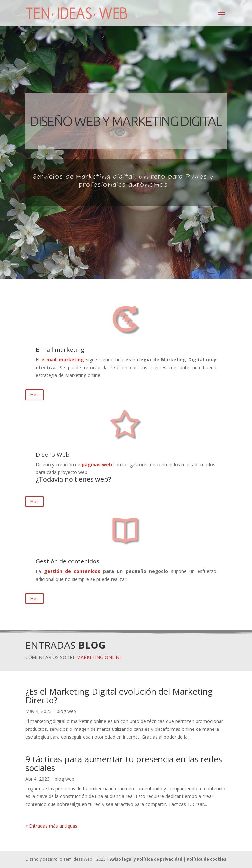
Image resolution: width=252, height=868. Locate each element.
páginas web (97, 465)
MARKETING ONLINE (99, 657)
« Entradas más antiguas (51, 826)
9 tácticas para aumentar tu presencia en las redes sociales (124, 763)
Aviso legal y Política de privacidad (146, 859)
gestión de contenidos (72, 571)
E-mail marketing (60, 349)
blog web (66, 711)
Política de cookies (207, 859)
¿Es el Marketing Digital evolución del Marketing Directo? (119, 696)
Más (34, 395)
